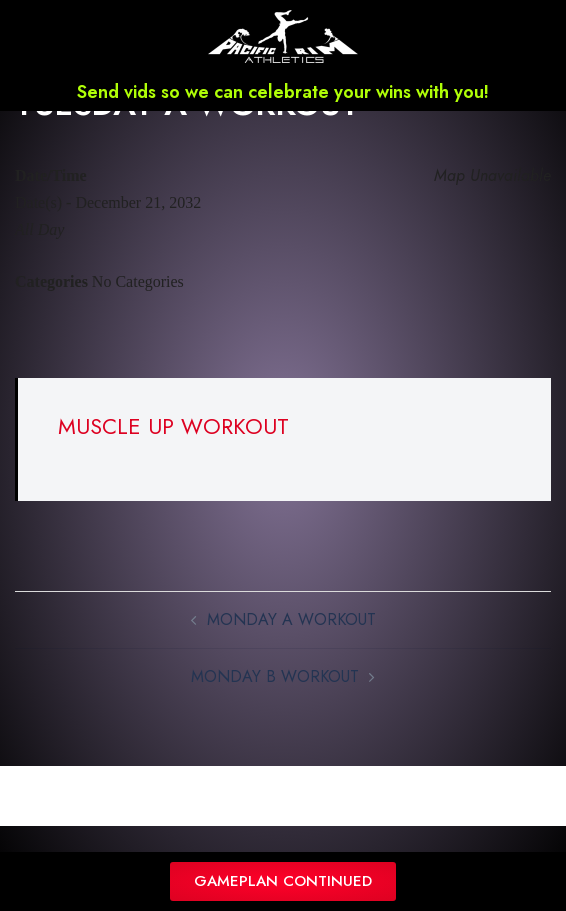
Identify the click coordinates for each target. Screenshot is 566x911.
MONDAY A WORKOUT (291, 645)
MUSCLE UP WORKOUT (173, 452)
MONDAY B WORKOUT (275, 703)
